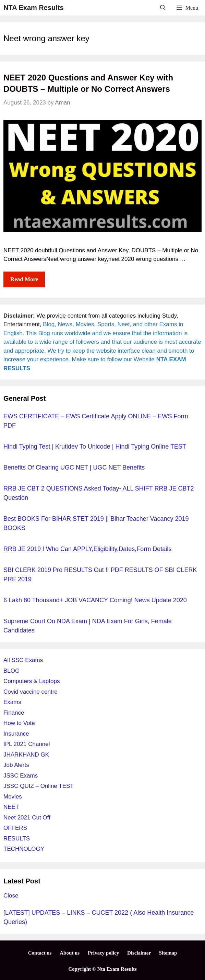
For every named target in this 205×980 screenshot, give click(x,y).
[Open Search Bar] (163, 8)
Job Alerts (16, 765)
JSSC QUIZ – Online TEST (39, 786)
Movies (13, 797)
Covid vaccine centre (31, 692)
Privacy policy (103, 953)
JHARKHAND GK (26, 755)
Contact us (40, 953)
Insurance (16, 734)
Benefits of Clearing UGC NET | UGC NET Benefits (74, 467)
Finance (14, 713)
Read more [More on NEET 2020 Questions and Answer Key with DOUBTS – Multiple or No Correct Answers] (24, 279)
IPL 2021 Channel (27, 744)
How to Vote (19, 723)
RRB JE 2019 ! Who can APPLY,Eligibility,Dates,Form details (87, 549)
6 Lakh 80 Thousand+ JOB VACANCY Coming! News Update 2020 (95, 600)
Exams (12, 702)
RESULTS (17, 839)
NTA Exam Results (34, 8)
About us (70, 953)
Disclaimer (139, 953)
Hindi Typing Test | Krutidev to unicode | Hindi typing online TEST (95, 447)
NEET (11, 807)
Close (11, 896)
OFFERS (15, 828)
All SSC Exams (23, 660)
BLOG (11, 671)
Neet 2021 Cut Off (27, 818)
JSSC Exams (21, 776)
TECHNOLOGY (24, 849)
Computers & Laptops (32, 681)
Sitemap (168, 953)
